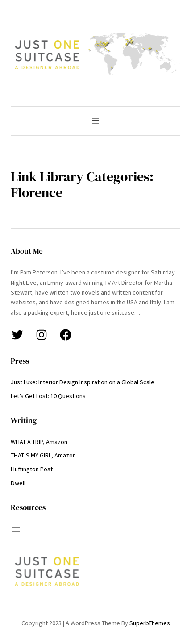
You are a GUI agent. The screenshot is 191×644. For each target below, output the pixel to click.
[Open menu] (95, 121)
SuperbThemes (150, 623)
